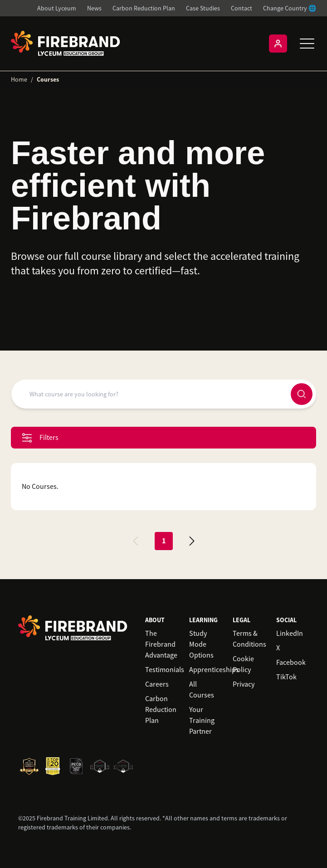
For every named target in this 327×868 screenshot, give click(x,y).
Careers (157, 684)
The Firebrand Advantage (161, 644)
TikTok (286, 677)
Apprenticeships (214, 670)
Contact (242, 8)
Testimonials (165, 670)
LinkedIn (290, 634)
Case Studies (203, 8)
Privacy (244, 684)
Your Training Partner (202, 721)
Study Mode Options (201, 644)
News (94, 8)
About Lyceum (57, 8)
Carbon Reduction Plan (144, 8)
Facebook (291, 663)
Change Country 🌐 (290, 8)
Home (19, 79)
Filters (40, 438)
